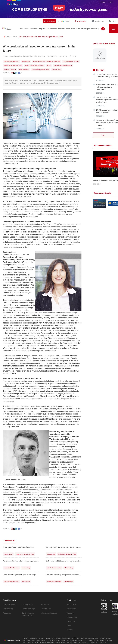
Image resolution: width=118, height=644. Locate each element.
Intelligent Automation (49, 613)
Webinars (70, 613)
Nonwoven (45, 605)
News (15, 37)
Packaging (7, 613)
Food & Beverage (28, 609)
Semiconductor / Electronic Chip (28, 614)
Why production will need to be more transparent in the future (41, 37)
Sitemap (70, 629)
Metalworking (8, 609)
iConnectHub (49, 21)
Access (65, 21)
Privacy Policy (72, 617)
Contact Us (71, 621)
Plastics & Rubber (9, 605)
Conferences (71, 609)
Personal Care (46, 609)
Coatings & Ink (27, 605)
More (103, 134)
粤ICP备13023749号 (99, 642)
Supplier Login (98, 21)
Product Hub (71, 605)
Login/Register (81, 21)
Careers (69, 625)
